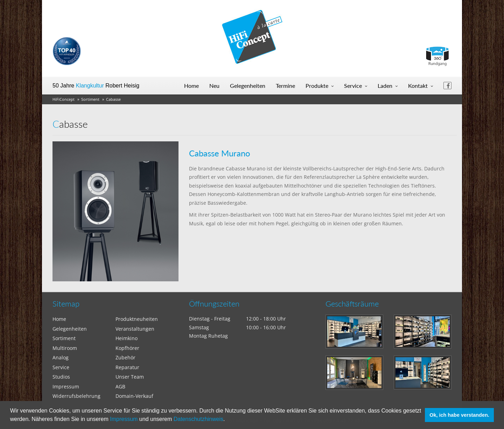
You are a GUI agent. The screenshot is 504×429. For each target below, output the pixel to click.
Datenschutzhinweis (198, 419)
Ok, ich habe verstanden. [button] (459, 415)
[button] (227, 420)
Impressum (124, 419)
